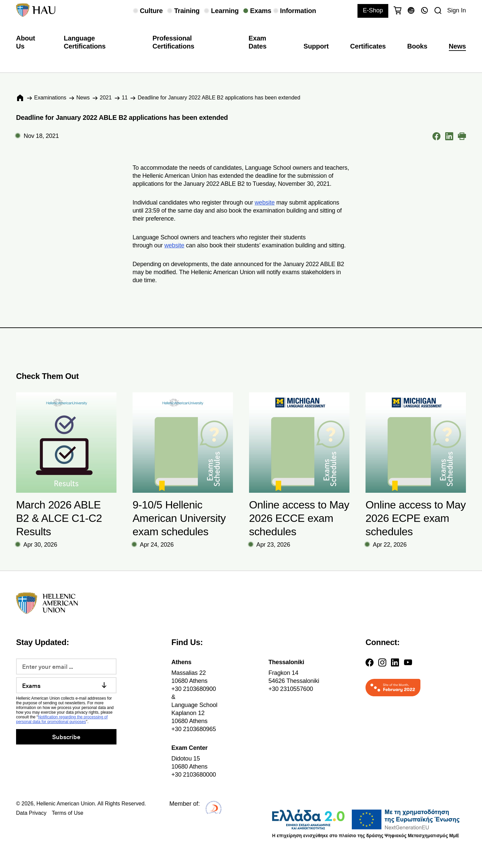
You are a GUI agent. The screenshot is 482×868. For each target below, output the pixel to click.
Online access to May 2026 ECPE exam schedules (416, 518)
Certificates (368, 46)
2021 (106, 98)
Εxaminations (50, 98)
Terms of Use (68, 813)
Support (316, 46)
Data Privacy (31, 813)
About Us (26, 42)
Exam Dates (258, 42)
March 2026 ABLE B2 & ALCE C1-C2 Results (59, 518)
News (457, 46)
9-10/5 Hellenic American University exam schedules (179, 518)
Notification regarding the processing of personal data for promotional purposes (62, 719)
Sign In (457, 10)
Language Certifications (85, 42)
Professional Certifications (173, 42)
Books (417, 46)
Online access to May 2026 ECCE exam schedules (299, 518)
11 (125, 98)
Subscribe (66, 737)
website (265, 203)
